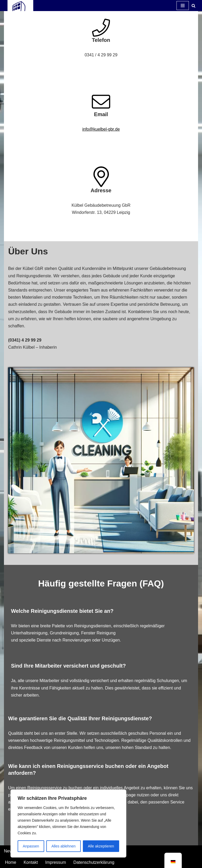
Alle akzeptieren (101, 846)
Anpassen (31, 846)
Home (11, 862)
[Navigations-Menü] (183, 6)
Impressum (56, 862)
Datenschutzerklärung (94, 862)
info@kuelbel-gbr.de (101, 129)
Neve (9, 851)
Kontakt (31, 862)
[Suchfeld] (193, 6)
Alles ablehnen (63, 846)
